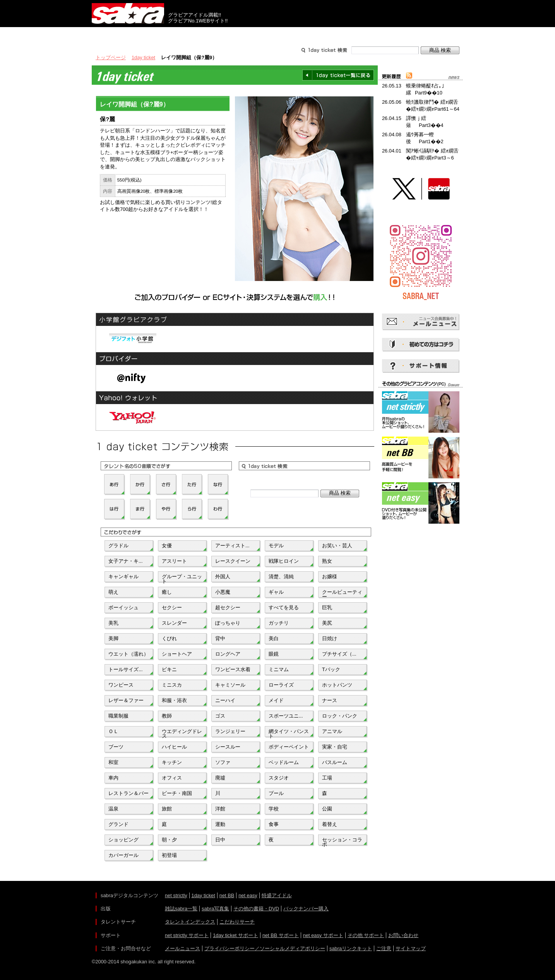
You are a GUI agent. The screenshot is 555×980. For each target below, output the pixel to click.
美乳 (113, 623)
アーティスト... (232, 546)
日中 (220, 840)
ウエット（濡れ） (128, 654)
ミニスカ (172, 685)
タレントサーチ (277, 34)
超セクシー (228, 607)
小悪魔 (223, 592)
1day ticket (143, 57)
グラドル (118, 546)
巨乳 (327, 607)
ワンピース (121, 685)
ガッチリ (279, 623)
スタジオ (279, 778)
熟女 (327, 561)
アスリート (174, 561)
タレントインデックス (190, 922)
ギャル (276, 592)
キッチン (172, 762)
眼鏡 (274, 654)
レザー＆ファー (126, 700)
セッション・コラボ (342, 841)
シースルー (228, 747)
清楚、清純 (281, 577)
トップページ (111, 57)
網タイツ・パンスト (289, 733)
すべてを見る (284, 607)
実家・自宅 (335, 747)
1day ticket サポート (236, 935)
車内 (113, 778)
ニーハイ (225, 700)
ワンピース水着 (233, 669)
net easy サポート (323, 935)
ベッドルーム (284, 762)
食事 (274, 824)
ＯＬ (113, 731)
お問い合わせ (403, 935)
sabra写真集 (215, 909)
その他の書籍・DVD (256, 909)
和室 (113, 762)
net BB (227, 895)
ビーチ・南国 (177, 793)
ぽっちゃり (228, 623)
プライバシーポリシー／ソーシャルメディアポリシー (265, 948)
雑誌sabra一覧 (181, 909)
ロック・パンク (340, 716)
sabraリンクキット (351, 948)
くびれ (169, 638)
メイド (276, 700)
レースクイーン (233, 561)
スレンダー (174, 623)
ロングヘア (228, 654)
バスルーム (335, 762)
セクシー (172, 607)
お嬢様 (330, 577)
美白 (274, 638)
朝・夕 (169, 840)
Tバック (331, 669)
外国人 (223, 577)
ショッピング (123, 840)
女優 (167, 546)
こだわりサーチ (237, 922)
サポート (352, 34)
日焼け (330, 638)
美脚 (113, 638)
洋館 (220, 809)
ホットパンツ (337, 685)
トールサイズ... (126, 669)
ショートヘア (177, 654)
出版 (129, 34)
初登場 (169, 855)
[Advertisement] (421, 560)
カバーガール (123, 855)
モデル (276, 546)
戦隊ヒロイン (284, 561)
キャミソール (230, 685)
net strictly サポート (187, 935)
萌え (113, 592)
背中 (220, 638)
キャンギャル (123, 577)
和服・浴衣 (174, 700)
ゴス (220, 716)
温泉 (113, 809)
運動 (220, 824)
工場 (327, 778)
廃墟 (220, 778)
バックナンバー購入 (306, 909)
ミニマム (279, 669)
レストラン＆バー (128, 793)
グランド (118, 824)
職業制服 (118, 716)
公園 (327, 809)
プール (276, 793)
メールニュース (182, 948)
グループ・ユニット (182, 578)
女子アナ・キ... (126, 561)
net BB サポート (281, 935)
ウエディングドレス (182, 733)
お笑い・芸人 (337, 546)
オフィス (172, 778)
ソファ (223, 762)
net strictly (176, 895)
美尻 (327, 623)
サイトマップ (411, 948)
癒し (167, 592)
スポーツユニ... (286, 716)
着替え (330, 824)
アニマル (332, 731)
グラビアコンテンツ (203, 34)
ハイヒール (174, 747)
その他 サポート (366, 935)
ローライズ (281, 685)
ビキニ (169, 669)
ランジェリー (230, 731)
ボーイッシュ (123, 607)
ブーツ (116, 747)
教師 (167, 716)
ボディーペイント (289, 747)
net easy (248, 895)
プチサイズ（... (339, 654)
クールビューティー (342, 594)
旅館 (167, 809)
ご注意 (384, 948)
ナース (330, 700)
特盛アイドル (277, 895)
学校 (274, 809)
